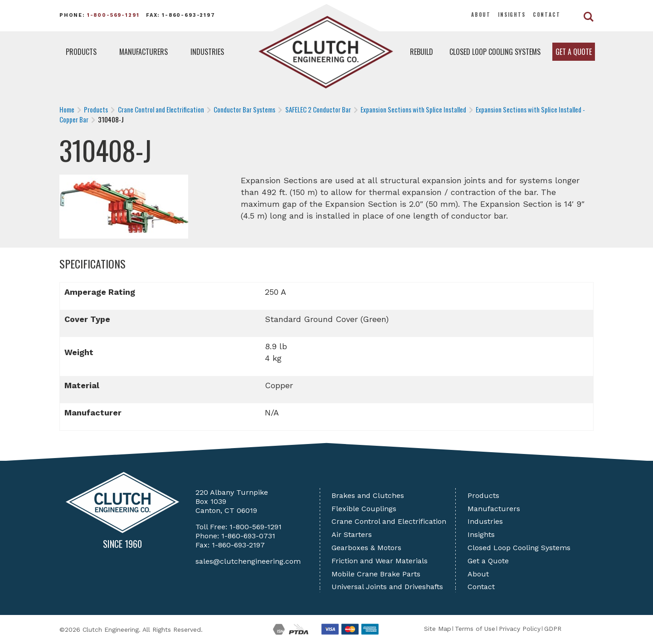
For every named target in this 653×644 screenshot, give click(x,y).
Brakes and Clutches (368, 495)
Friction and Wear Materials (380, 561)
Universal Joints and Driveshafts (387, 587)
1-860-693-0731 (248, 536)
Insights (512, 15)
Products (81, 52)
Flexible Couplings (364, 509)
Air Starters (352, 534)
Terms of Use (475, 629)
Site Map (438, 629)
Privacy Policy (520, 629)
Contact (547, 15)
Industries (207, 52)
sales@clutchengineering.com (248, 561)
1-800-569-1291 (113, 15)
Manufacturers (144, 52)
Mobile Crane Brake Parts (376, 574)
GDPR (553, 629)
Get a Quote (574, 52)
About (481, 15)
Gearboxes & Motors (366, 548)
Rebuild (422, 52)
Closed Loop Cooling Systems (495, 52)
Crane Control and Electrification (389, 521)
